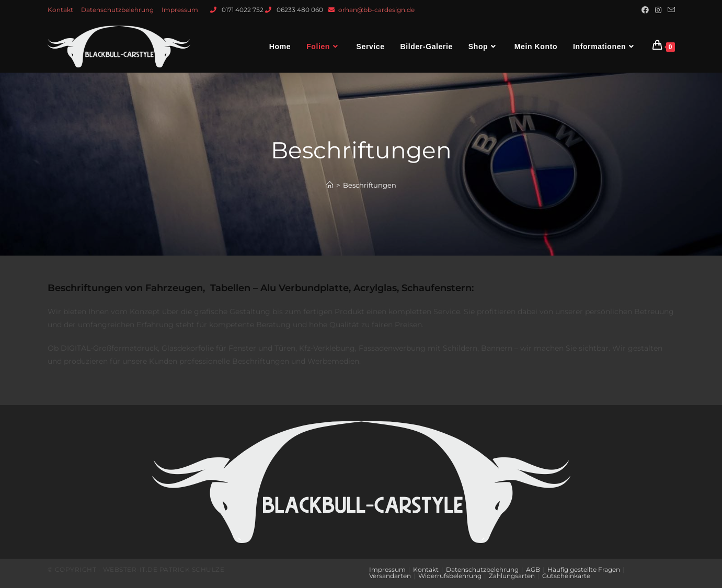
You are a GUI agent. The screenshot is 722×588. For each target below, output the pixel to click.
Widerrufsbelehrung (450, 576)
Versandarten (390, 576)
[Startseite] (330, 185)
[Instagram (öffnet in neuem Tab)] (658, 10)
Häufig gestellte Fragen (584, 569)
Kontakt (60, 10)
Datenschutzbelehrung (117, 10)
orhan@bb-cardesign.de (376, 10)
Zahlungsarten (512, 576)
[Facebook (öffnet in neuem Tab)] (645, 10)
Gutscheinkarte (566, 576)
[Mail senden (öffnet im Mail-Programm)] (670, 10)
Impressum (180, 10)
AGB (533, 569)
